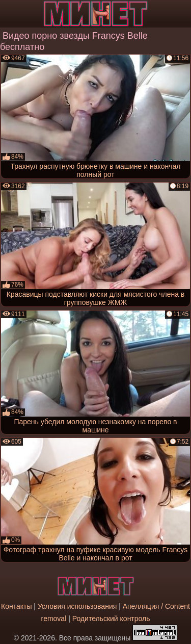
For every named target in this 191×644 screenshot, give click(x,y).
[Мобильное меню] (9, 14)
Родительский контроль (111, 619)
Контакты (16, 606)
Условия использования (77, 606)
